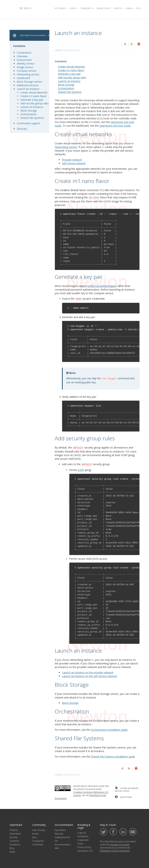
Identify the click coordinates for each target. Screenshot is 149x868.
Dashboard (23, 78)
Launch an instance (69, 81)
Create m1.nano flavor (71, 70)
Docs (139, 8)
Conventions (24, 53)
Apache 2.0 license (120, 845)
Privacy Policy (84, 847)
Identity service (26, 63)
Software (60, 8)
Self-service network (74, 163)
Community (87, 8)
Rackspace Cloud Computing (115, 851)
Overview (22, 56)
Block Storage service (29, 82)
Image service (25, 67)
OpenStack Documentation (34, 35)
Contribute (38, 845)
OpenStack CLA (85, 851)
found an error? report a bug (127, 789)
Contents (61, 61)
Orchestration (66, 88)
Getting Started (62, 837)
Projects (14, 830)
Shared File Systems (70, 92)
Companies (38, 841)
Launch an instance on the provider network (88, 672)
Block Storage (66, 85)
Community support (28, 123)
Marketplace (104, 8)
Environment (24, 60)
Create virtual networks (72, 67)
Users (73, 8)
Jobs (34, 837)
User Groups (39, 830)
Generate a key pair (69, 74)
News (12, 852)
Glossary (22, 129)
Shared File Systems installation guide (113, 757)
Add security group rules (72, 77)
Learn (129, 8)
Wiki (57, 848)
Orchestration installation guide (109, 730)
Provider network (72, 160)
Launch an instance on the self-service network (89, 676)
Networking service (28, 74)
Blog (12, 848)
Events (118, 8)
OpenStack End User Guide (115, 126)
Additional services (28, 85)
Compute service (27, 71)
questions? (123, 797)
